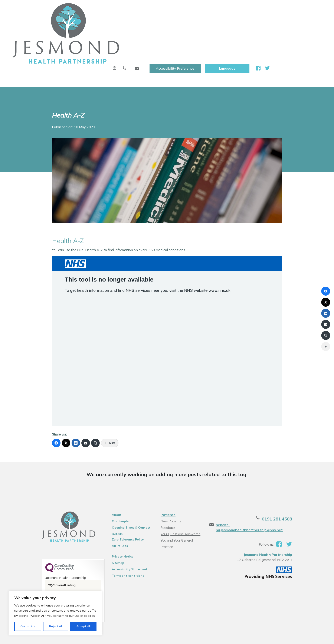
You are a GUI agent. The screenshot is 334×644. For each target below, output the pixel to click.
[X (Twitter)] (66, 399)
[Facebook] (56, 399)
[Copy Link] (95, 399)
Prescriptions (154, 21)
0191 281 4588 (291, 475)
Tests (222, 21)
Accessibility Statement (123, 525)
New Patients (252, 21)
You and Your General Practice (183, 496)
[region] (55, 613)
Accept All (83, 626)
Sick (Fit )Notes (191, 21)
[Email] (86, 399)
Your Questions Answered (180, 490)
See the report (46, 563)
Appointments (115, 21)
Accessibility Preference (227, 8)
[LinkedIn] (76, 399)
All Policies (113, 502)
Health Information (295, 21)
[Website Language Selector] (279, 8)
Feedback (167, 483)
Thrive (302, 638)
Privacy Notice (116, 512)
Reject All (56, 626)
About (79, 21)
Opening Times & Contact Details (125, 484)
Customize (28, 626)
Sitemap (112, 519)
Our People (114, 477)
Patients (167, 470)
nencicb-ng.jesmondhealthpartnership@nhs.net (266, 480)
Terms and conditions (122, 531)
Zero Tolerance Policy (121, 495)
